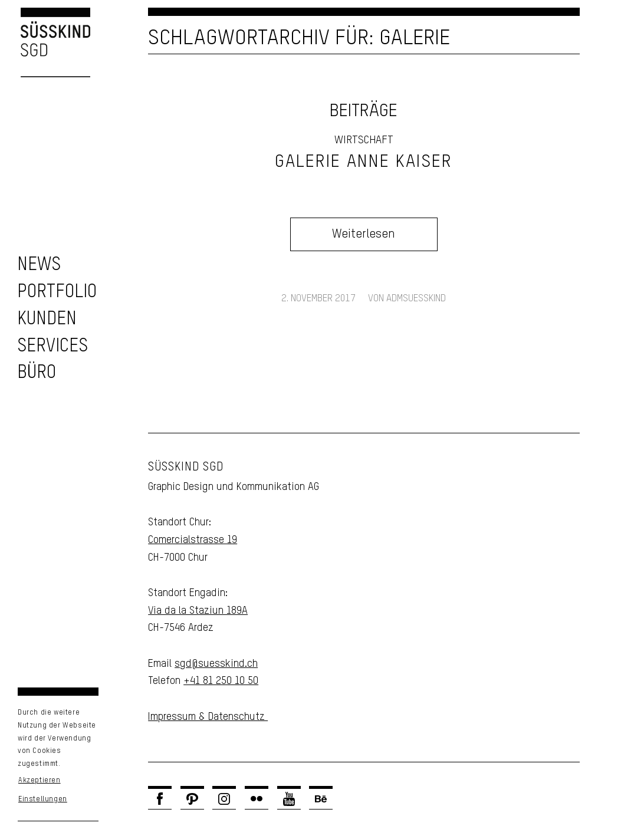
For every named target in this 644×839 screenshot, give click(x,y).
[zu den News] (39, 265)
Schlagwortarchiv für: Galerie (299, 38)
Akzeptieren (40, 781)
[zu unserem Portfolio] (57, 292)
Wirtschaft (364, 140)
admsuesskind (416, 299)
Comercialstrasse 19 (193, 540)
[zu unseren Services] (52, 346)
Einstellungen (43, 799)
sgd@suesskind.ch (216, 664)
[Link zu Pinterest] (192, 799)
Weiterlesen (364, 234)
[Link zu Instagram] (224, 799)
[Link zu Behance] (321, 799)
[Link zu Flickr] (257, 799)
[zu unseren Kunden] (47, 319)
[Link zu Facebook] (160, 799)
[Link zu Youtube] (289, 799)
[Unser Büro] (37, 373)
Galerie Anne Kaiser (364, 162)
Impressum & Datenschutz (208, 717)
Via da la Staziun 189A (198, 611)
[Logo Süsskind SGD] (45, 42)
